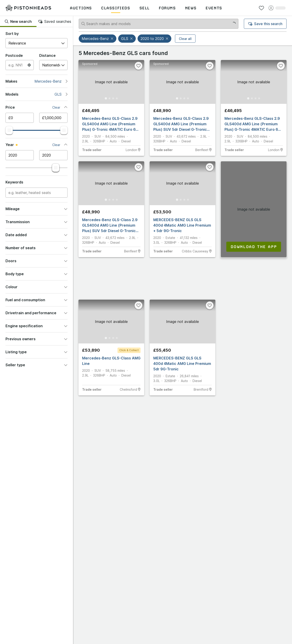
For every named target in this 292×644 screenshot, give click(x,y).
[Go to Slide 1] (104, 98)
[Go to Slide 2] (109, 98)
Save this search (265, 24)
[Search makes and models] (159, 24)
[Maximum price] (53, 118)
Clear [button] (56, 107)
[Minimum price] (20, 118)
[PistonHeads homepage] (28, 8)
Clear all (185, 39)
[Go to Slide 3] (114, 98)
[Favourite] (138, 66)
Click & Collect (129, 350)
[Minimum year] (20, 155)
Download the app (254, 247)
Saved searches (55, 21)
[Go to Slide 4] (118, 98)
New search (18, 21)
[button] (112, 39)
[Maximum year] (53, 155)
